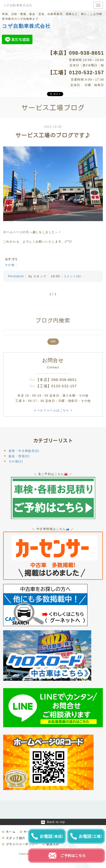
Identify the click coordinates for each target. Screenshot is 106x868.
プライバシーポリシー (22, 844)
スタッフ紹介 (16, 838)
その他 (10, 265)
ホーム (11, 832)
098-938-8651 (86, 53)
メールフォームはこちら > (53, 410)
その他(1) (16, 461)
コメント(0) (72, 276)
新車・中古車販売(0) (24, 451)
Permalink (16, 276)
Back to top (56, 822)
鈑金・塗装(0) (19, 456)
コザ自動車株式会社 (18, 5)
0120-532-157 (86, 72)
